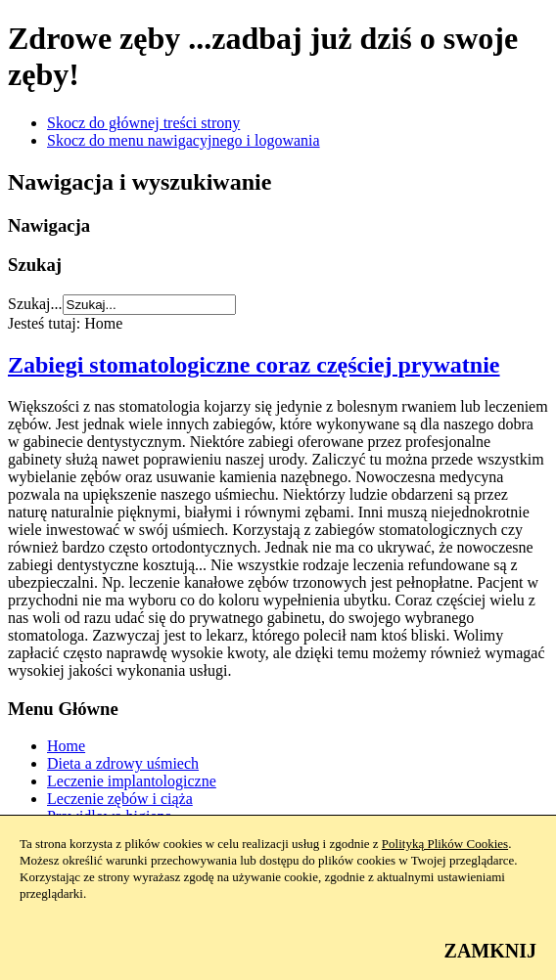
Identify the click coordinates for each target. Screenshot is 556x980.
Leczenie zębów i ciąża (120, 799)
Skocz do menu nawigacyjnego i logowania (184, 140)
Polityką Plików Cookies (445, 844)
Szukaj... (35, 304)
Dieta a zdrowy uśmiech (123, 763)
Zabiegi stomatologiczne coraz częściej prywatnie (254, 365)
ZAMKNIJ (490, 951)
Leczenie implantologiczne (132, 781)
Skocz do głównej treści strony (143, 123)
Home (66, 746)
